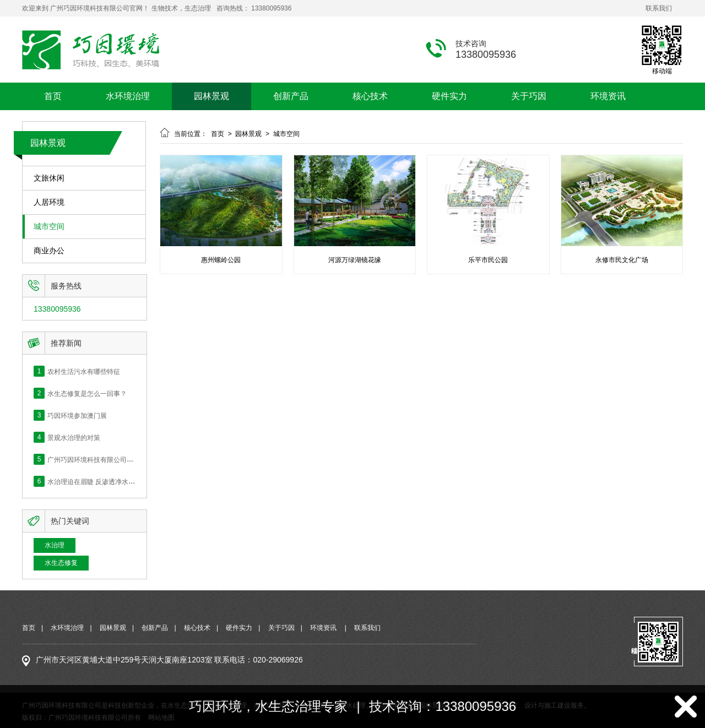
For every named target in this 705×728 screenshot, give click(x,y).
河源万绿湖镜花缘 (355, 260)
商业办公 (49, 251)
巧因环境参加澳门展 (77, 415)
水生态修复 (61, 563)
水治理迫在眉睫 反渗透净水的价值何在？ (108, 481)
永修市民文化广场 (622, 260)
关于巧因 (529, 96)
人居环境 (49, 202)
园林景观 (211, 96)
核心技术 (370, 96)
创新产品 (291, 96)
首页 (53, 96)
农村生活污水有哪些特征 (84, 371)
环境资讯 (608, 96)
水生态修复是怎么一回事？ (87, 393)
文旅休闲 (49, 178)
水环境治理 (128, 96)
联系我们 (659, 8)
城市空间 (49, 227)
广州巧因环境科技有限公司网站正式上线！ (110, 459)
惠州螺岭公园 (221, 260)
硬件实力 (449, 96)
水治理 (55, 545)
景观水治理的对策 (74, 437)
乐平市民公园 (488, 260)
